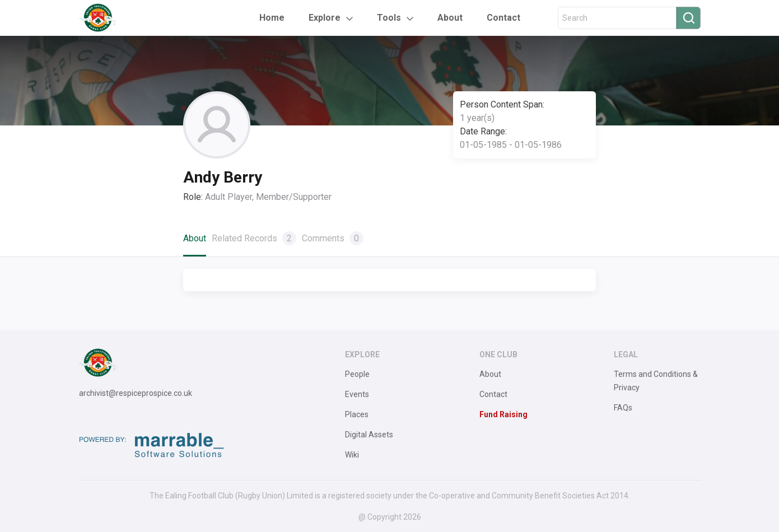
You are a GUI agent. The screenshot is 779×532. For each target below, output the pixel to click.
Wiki (352, 455)
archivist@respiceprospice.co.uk (136, 393)
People (357, 374)
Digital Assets (369, 435)
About (450, 18)
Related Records (254, 238)
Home (272, 18)
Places (357, 414)
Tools (389, 18)
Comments (333, 238)
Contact (503, 18)
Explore (325, 18)
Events (357, 394)
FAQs (623, 408)
